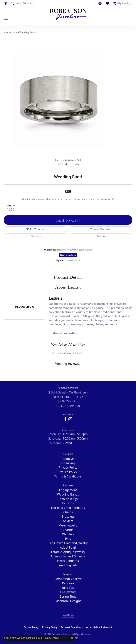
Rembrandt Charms (68, 579)
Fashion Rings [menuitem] (68, 499)
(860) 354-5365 (68, 164)
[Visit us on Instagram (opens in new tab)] (70, 419)
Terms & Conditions (68, 476)
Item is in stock (68, 255)
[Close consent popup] (72, 638)
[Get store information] (68, 406)
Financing (68, 463)
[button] (100, 3)
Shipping (36, 236)
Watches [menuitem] (68, 534)
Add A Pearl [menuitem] (68, 547)
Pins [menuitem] (68, 539)
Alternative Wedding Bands (21, 32)
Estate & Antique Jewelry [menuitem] (68, 552)
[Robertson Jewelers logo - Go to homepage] (68, 13)
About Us (68, 459)
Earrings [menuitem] (68, 503)
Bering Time (68, 596)
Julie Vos (68, 588)
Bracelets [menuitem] (68, 517)
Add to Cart (68, 220)
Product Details (68, 278)
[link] (6, 3)
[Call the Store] (68, 401)
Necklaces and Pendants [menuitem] (68, 508)
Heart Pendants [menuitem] (68, 561)
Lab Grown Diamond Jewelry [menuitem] (68, 543)
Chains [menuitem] (68, 512)
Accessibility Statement (99, 627)
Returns (101, 236)
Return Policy (68, 472)
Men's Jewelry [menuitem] (68, 525)
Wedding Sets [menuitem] (68, 565)
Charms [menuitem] (68, 530)
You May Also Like (68, 346)
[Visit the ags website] (68, 616)
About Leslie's (68, 288)
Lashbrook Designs (68, 601)
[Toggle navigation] (6, 20)
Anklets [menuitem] (68, 521)
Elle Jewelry (68, 592)
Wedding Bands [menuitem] (68, 494)
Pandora (68, 583)
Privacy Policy (68, 468)
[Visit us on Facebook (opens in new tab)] (65, 419)
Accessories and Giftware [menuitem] (68, 556)
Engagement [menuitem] (68, 490)
